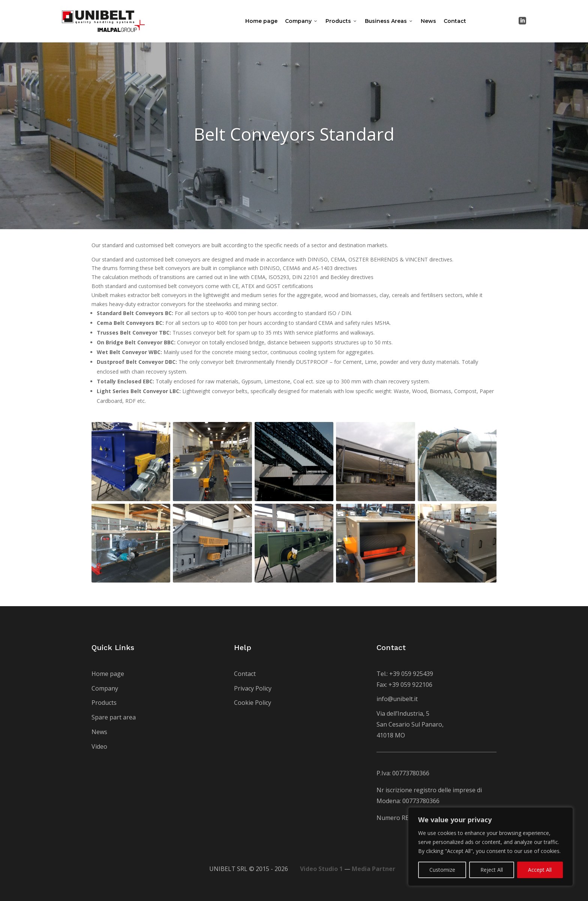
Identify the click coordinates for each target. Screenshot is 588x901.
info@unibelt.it (397, 699)
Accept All (540, 870)
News (428, 21)
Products (341, 21)
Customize (442, 870)
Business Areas (389, 21)
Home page (261, 21)
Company (301, 21)
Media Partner (373, 869)
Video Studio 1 (321, 869)
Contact (455, 21)
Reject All (492, 870)
